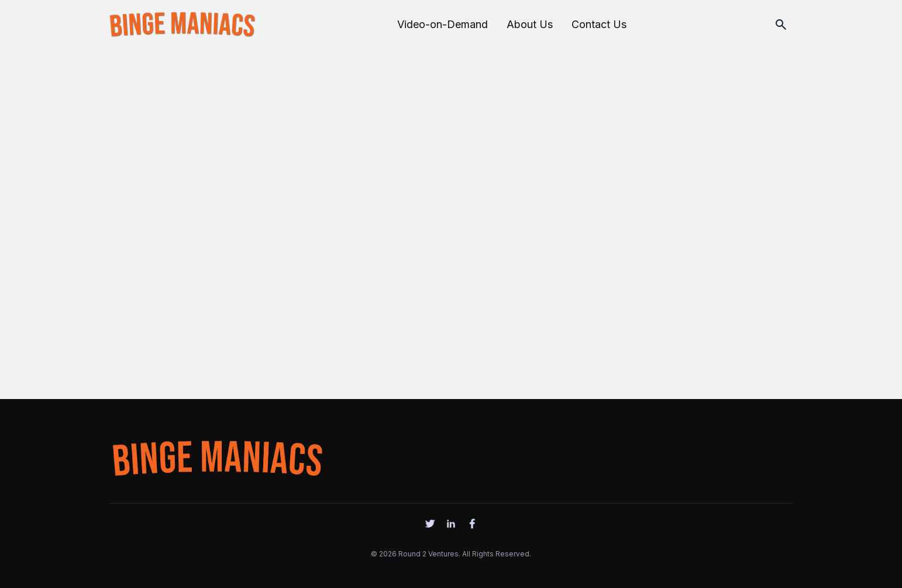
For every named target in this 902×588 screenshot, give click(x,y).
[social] (430, 524)
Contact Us (599, 24)
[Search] (781, 25)
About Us (530, 24)
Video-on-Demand (443, 24)
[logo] (217, 456)
